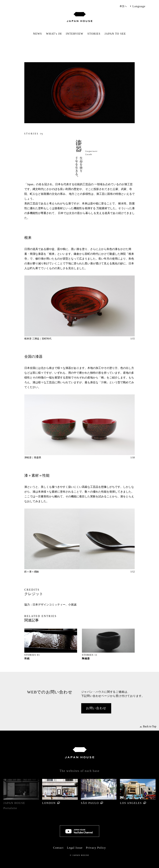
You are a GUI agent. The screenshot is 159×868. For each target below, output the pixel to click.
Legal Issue (75, 848)
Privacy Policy (96, 848)
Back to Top (150, 726)
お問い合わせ (96, 708)
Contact (58, 848)
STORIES (94, 34)
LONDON (60, 792)
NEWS (38, 34)
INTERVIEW (75, 34)
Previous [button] (30, 306)
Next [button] (129, 306)
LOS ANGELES (138, 792)
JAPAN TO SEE (115, 34)
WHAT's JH (54, 34)
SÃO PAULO (99, 792)
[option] (79, 306)
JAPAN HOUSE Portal (21, 794)
